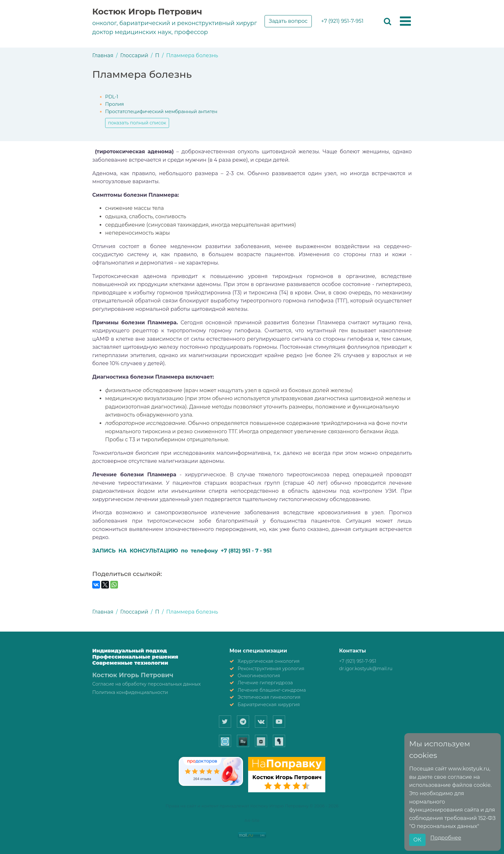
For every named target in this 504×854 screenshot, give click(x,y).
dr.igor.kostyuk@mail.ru (366, 669)
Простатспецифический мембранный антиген (161, 112)
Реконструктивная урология (271, 669)
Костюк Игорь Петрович (147, 12)
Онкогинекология (259, 676)
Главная (103, 55)
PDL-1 (112, 97)
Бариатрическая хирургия (269, 705)
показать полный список (137, 123)
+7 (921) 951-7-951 (342, 21)
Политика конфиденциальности (130, 692)
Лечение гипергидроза (265, 683)
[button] (405, 22)
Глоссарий (134, 55)
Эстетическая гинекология (269, 697)
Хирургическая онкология (269, 661)
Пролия (115, 104)
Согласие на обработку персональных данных (146, 684)
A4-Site (252, 820)
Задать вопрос (288, 21)
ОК (417, 840)
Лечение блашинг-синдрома (272, 690)
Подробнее (446, 838)
